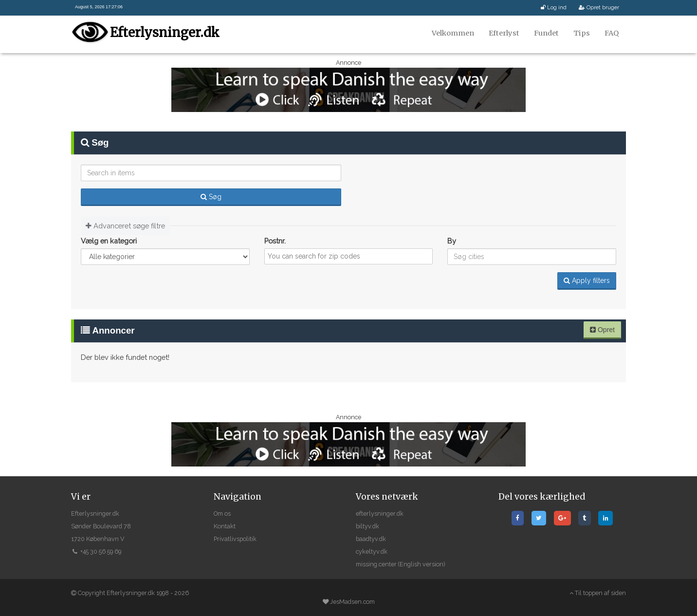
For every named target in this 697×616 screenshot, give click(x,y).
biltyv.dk (367, 526)
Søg (211, 197)
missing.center (376, 564)
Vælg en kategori (109, 241)
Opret (602, 330)
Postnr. (275, 241)
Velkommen (453, 33)
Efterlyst (504, 33)
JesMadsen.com (352, 602)
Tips (582, 33)
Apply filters (587, 280)
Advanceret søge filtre (125, 226)
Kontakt (225, 526)
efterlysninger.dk (380, 513)
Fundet (546, 33)
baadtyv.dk (371, 539)
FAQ (612, 33)
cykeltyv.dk (372, 551)
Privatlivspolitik (235, 539)
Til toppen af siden (598, 593)
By (452, 241)
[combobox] (349, 256)
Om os (222, 513)
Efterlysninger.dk (164, 32)
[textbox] (352, 256)
